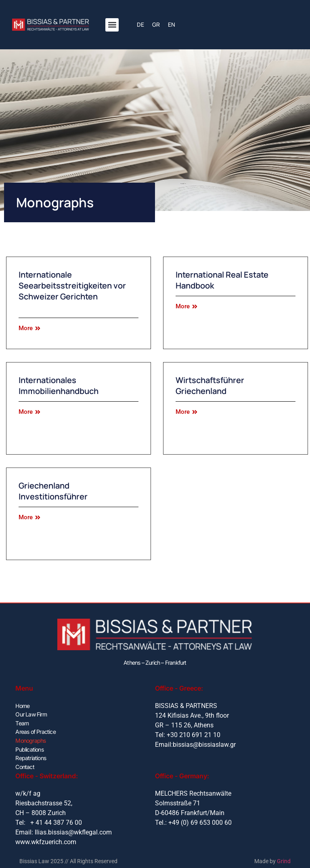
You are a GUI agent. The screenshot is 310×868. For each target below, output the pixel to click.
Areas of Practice (35, 731)
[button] (112, 25)
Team (22, 722)
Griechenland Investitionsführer (53, 491)
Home (22, 705)
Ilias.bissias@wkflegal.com (73, 830)
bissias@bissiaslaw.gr (204, 745)
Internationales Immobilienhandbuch (59, 386)
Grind (284, 860)
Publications (29, 748)
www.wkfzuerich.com (46, 840)
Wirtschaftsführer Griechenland (210, 386)
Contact (25, 765)
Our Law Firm (31, 714)
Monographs (30, 739)
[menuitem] (140, 25)
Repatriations (31, 756)
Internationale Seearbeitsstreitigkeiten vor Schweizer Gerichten (72, 285)
